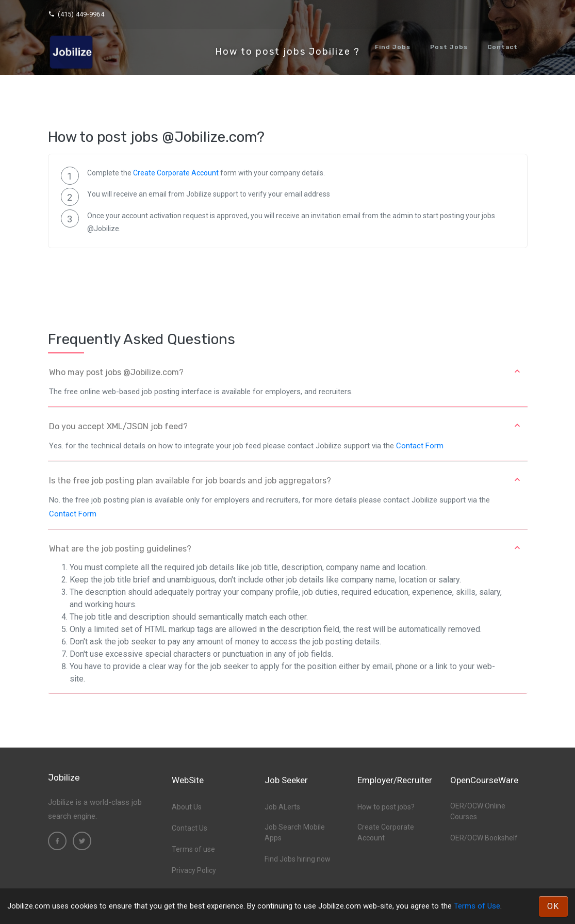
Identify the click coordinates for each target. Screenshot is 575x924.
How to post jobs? (386, 807)
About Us (187, 807)
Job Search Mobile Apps (295, 832)
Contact (503, 47)
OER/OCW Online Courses (478, 811)
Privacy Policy (194, 870)
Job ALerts (282, 807)
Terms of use (193, 849)
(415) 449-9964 (76, 14)
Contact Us (190, 828)
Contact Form (420, 446)
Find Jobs (393, 47)
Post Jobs (449, 47)
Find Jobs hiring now (298, 859)
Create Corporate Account (176, 173)
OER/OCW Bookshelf (484, 838)
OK (553, 906)
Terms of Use (477, 906)
